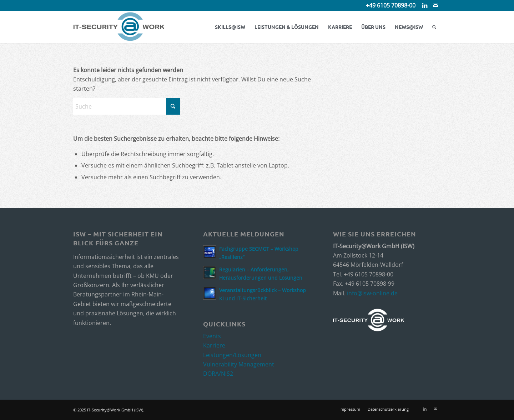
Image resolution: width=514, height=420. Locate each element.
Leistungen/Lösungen (232, 355)
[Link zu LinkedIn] (425, 5)
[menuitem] (230, 27)
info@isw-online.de (372, 293)
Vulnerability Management (239, 364)
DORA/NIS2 (218, 374)
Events (212, 336)
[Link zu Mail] (435, 5)
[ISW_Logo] (119, 27)
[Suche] (434, 27)
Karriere (214, 345)
